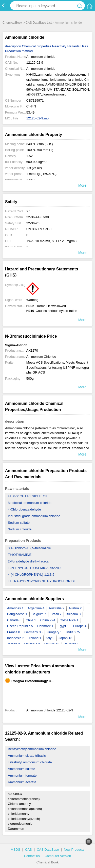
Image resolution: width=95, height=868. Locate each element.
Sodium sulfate (19, 523)
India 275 (73, 632)
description (13, 46)
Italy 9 (50, 638)
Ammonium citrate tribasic (27, 756)
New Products (74, 850)
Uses (84, 46)
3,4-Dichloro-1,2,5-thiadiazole (29, 548)
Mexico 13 (52, 644)
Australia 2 (57, 608)
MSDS (15, 850)
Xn (28, 211)
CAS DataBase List (39, 23)
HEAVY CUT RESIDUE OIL (28, 496)
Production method (19, 51)
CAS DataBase (48, 850)
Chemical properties (37, 46)
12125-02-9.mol (38, 118)
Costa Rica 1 (69, 620)
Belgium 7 (39, 614)
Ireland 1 (35, 638)
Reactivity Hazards (66, 46)
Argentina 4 (36, 608)
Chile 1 (31, 620)
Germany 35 (33, 632)
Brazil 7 (56, 614)
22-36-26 (33, 223)
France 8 (14, 632)
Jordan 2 (14, 644)
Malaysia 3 (32, 644)
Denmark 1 (45, 626)
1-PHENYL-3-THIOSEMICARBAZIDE (35, 568)
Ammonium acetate (22, 782)
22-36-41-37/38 (38, 217)
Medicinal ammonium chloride (30, 503)
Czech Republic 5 (20, 626)
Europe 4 (80, 626)
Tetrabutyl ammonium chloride (30, 762)
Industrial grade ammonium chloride (34, 516)
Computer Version (58, 856)
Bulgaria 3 (73, 614)
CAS (29, 850)
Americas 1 (15, 608)
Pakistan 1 (71, 644)
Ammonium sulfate (22, 769)
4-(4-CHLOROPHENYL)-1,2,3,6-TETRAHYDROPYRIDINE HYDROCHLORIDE (42, 578)
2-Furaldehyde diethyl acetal (29, 561)
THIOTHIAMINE (20, 555)
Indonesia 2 (16, 638)
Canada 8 (14, 620)
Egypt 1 (63, 626)
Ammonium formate (22, 775)
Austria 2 (75, 608)
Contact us (32, 856)
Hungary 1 (54, 632)
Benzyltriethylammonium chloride (32, 749)
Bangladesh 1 (17, 614)
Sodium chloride (20, 529)
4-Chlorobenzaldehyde (24, 509)
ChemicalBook (12, 23)
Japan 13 (66, 638)
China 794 (48, 620)
